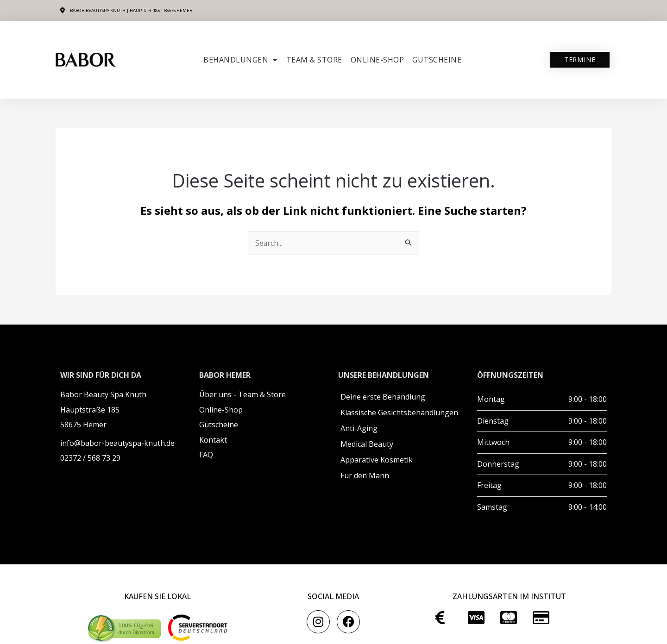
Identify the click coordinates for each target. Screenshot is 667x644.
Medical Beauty (367, 444)
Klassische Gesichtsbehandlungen (399, 413)
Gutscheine (437, 60)
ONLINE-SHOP (378, 60)
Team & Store (314, 60)
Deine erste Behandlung (383, 397)
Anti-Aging (359, 429)
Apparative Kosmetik (377, 460)
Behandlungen (241, 60)
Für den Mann (365, 476)
